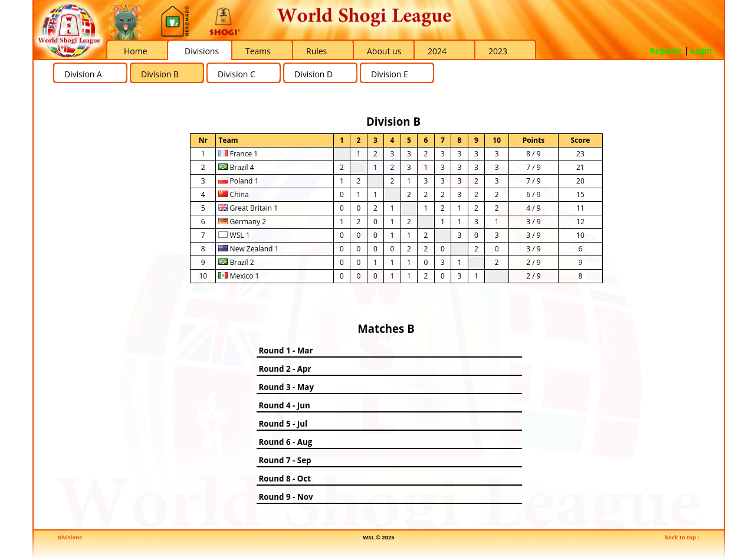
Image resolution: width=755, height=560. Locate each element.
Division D (314, 74)
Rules (316, 51)
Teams (258, 51)
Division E (390, 74)
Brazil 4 (236, 167)
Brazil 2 (236, 262)
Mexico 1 (239, 276)
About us (384, 51)
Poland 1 (238, 181)
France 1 (238, 154)
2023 (498, 51)
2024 (437, 51)
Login (701, 51)
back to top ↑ (682, 537)
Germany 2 (242, 222)
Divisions (202, 51)
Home (136, 51)
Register (666, 51)
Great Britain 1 (248, 208)
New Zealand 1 (248, 249)
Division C (237, 74)
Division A (83, 74)
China (233, 194)
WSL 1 (234, 235)
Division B (160, 74)
